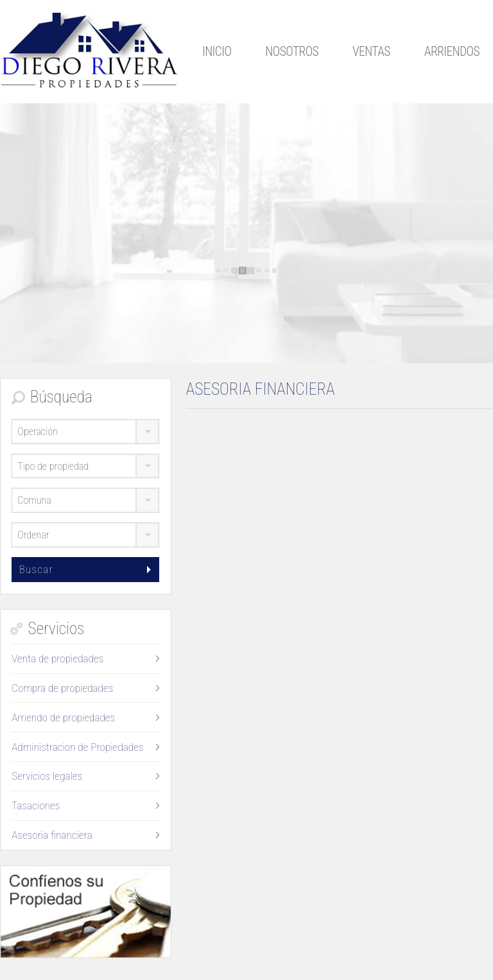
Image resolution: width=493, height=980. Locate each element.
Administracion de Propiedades (77, 747)
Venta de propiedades (57, 658)
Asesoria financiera (52, 835)
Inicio (217, 52)
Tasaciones (36, 805)
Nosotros (292, 52)
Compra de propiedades (62, 688)
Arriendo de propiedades (63, 718)
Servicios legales (47, 776)
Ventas (371, 52)
